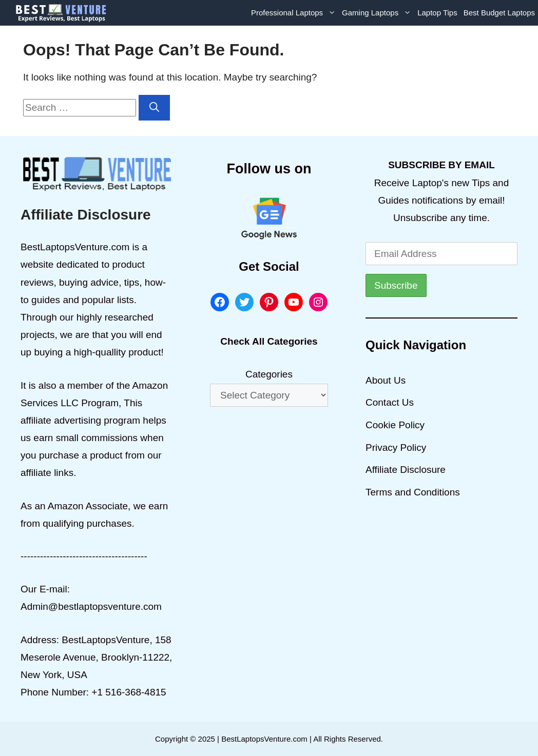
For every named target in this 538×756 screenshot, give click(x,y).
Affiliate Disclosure (406, 470)
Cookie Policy (395, 425)
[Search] (154, 108)
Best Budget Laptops (499, 13)
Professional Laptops (295, 13)
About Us (386, 380)
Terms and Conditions (413, 492)
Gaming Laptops (378, 13)
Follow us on (269, 169)
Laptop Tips (437, 13)
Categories (269, 374)
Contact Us (390, 402)
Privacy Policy (396, 447)
